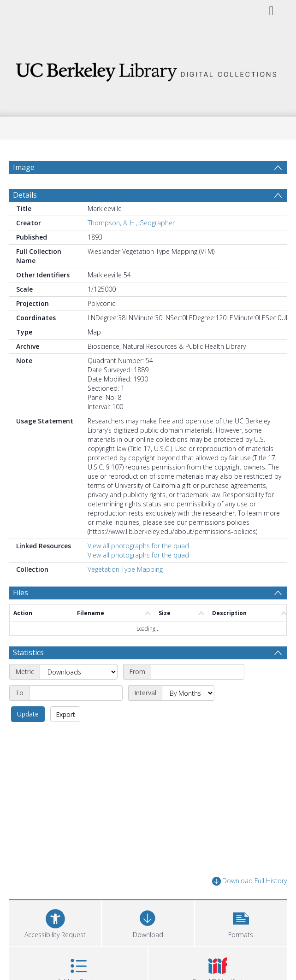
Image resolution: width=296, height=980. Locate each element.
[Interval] (188, 693)
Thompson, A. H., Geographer (131, 223)
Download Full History (249, 881)
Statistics (28, 652)
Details (25, 195)
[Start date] (198, 672)
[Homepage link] (148, 69)
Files (21, 593)
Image (24, 167)
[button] (241, 922)
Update (28, 714)
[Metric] (79, 672)
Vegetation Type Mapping (125, 569)
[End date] (76, 693)
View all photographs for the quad (138, 546)
